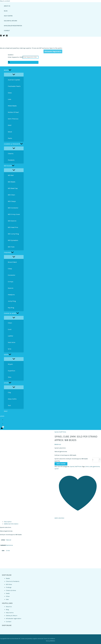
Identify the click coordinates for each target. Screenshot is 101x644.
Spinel (57, 432)
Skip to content (5, 1)
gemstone (96, 467)
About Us (9, 607)
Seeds (8, 593)
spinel (57, 469)
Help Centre (10, 613)
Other (8, 596)
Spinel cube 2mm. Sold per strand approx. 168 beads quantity (71, 460)
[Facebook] (1, 36)
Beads (8, 578)
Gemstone (9, 545)
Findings (9, 587)
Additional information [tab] (11, 524)
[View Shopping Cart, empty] (2, 428)
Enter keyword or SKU (15, 57)
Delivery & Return (12, 616)
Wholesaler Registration (53, 51)
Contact (9, 622)
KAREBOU (52, 641)
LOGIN (2, 416)
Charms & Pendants (13, 581)
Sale (7, 599)
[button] (10, 70)
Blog (7, 610)
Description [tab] (8, 522)
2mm (87, 467)
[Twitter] (4, 36)
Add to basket (61, 464)
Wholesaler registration (14, 619)
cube (91, 467)
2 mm (8, 551)
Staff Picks (63, 432)
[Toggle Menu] (14, 75)
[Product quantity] (95, 460)
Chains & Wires (11, 590)
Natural (9, 540)
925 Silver (9, 584)
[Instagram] (7, 36)
